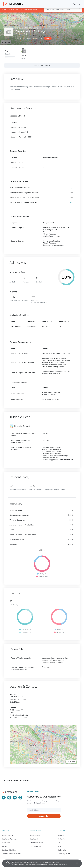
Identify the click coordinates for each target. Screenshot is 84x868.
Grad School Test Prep (9, 839)
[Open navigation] (79, 4)
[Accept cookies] (75, 863)
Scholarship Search (36, 843)
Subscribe (44, 816)
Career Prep (6, 843)
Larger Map (6, 42)
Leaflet (58, 14)
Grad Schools (14, 9)
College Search (35, 835)
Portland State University (30, 9)
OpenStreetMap (69, 14)
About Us (61, 835)
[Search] (75, 4)
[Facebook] (9, 798)
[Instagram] (20, 798)
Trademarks (62, 850)
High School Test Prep (9, 850)
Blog (59, 846)
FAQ (59, 843)
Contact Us (61, 839)
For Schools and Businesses (11, 854)
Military (4, 846)
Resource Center (35, 846)
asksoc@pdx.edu (21, 715)
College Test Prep (7, 835)
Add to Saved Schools (42, 65)
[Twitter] (4, 798)
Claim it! (48, 38)
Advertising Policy (64, 854)
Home (4, 9)
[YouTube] (15, 798)
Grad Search (34, 839)
